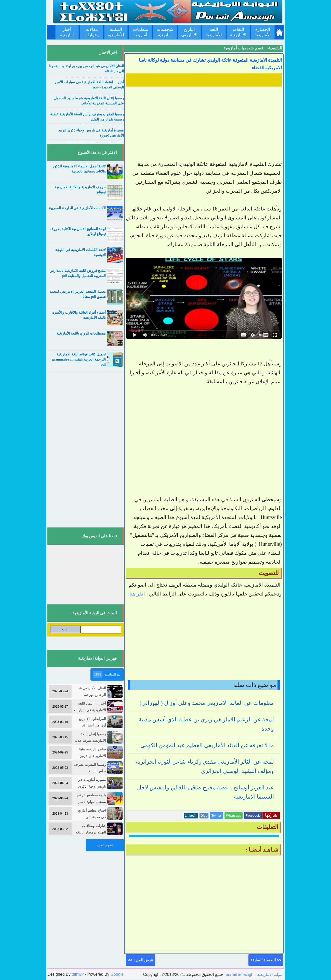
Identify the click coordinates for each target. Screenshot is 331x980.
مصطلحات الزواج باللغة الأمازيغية (81, 333)
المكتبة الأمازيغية (116, 32)
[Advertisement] (204, 124)
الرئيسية (275, 48)
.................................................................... (95, 77)
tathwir (78, 974)
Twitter (216, 816)
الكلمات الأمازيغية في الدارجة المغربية (77, 208)
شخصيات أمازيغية (165, 32)
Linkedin (191, 816)
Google (117, 974)
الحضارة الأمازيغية (263, 32)
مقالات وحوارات (91, 32)
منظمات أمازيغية (141, 32)
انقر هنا (137, 594)
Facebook (253, 816)
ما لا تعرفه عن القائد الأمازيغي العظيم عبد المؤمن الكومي (207, 745)
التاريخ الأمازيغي (189, 32)
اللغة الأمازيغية (214, 32)
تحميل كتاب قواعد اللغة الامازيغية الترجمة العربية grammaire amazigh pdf (79, 359)
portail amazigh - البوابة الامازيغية (254, 975)
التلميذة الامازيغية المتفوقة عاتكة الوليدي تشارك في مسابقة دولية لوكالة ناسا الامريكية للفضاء (210, 64)
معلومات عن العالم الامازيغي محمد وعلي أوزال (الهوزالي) (207, 703)
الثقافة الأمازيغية (238, 32)
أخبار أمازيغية (67, 32)
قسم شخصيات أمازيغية (243, 48)
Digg (204, 816)
